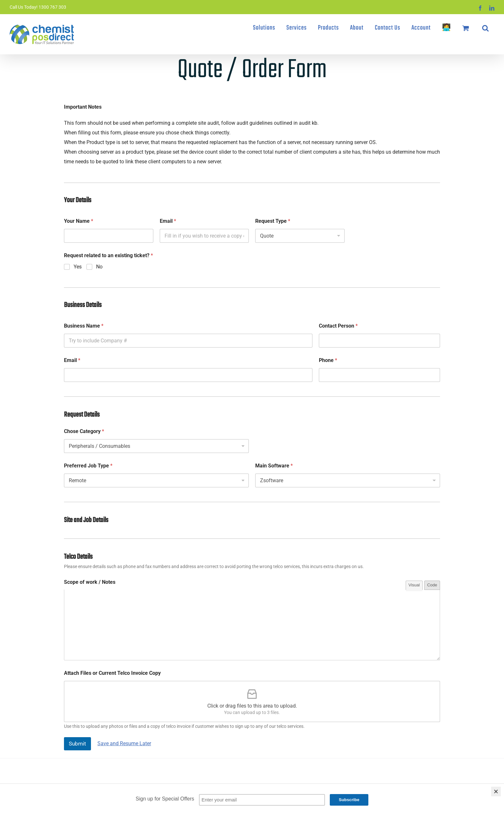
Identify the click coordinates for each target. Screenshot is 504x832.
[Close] (496, 791)
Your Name (79, 221)
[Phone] (379, 375)
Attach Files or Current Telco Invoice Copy (112, 673)
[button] (485, 28)
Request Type (273, 221)
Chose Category (84, 431)
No (99, 267)
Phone (328, 360)
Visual (414, 585)
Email (168, 221)
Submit (77, 744)
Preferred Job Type (88, 466)
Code (432, 585)
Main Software (274, 466)
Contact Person (338, 326)
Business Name (84, 326)
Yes (78, 267)
